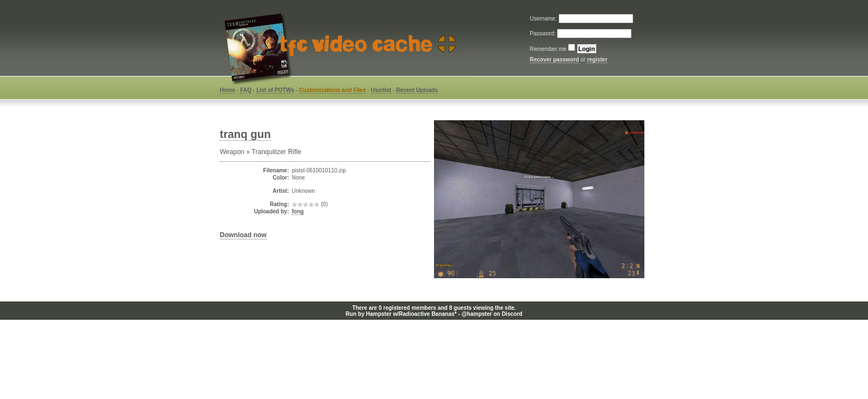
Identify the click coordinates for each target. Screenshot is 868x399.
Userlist (381, 90)
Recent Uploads (417, 90)
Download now (243, 235)
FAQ (246, 90)
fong (298, 211)
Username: (544, 19)
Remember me (548, 49)
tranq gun (245, 134)
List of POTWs (275, 90)
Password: (543, 34)
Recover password (554, 60)
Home (228, 90)
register (597, 60)
